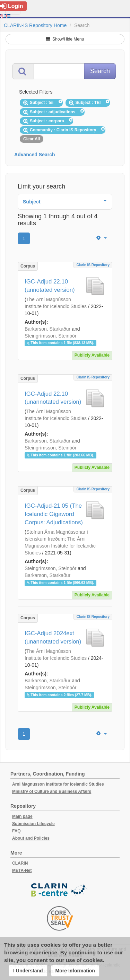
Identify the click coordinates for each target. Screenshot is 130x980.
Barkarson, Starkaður (47, 329)
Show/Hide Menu (65, 39)
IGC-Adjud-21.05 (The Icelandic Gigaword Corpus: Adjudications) (54, 514)
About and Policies (31, 838)
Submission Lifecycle (33, 824)
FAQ (16, 831)
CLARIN (20, 863)
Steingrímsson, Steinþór (50, 336)
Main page (22, 816)
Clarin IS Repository (93, 265)
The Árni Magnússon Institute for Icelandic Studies (60, 546)
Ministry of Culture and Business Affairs (52, 791)
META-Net (22, 870)
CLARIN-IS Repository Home (35, 25)
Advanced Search (35, 155)
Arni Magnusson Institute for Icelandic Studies (58, 784)
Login (12, 6)
